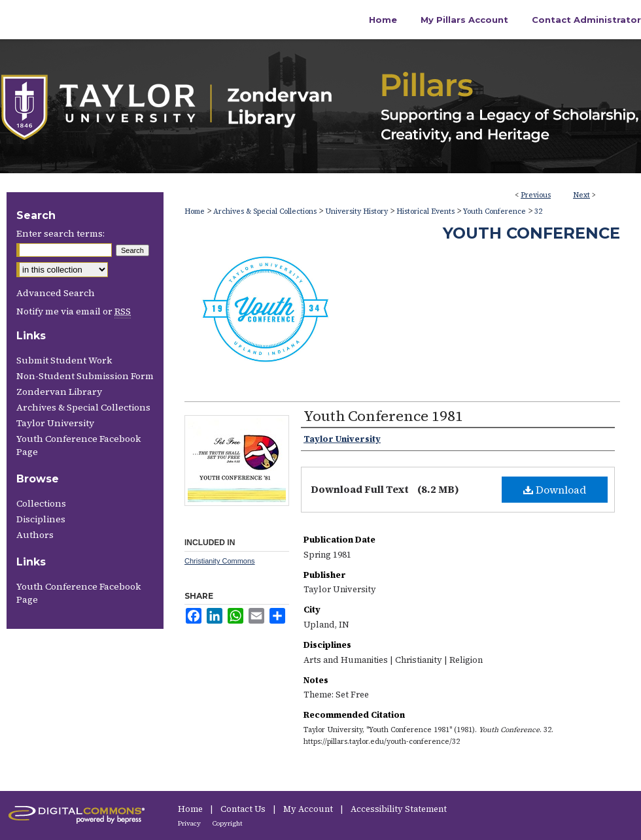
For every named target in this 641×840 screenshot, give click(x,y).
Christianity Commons (220, 561)
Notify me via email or (74, 311)
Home (195, 211)
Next (581, 195)
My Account (309, 809)
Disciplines (41, 519)
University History (356, 211)
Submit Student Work (64, 360)
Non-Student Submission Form (85, 376)
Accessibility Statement (399, 809)
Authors (35, 535)
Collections (41, 503)
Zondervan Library (59, 392)
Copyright (228, 823)
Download (555, 490)
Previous (536, 195)
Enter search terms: (61, 233)
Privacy (190, 823)
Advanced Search (56, 293)
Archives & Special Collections (265, 211)
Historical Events (425, 211)
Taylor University (55, 423)
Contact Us (244, 809)
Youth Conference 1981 (383, 416)
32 (538, 211)
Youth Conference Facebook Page (78, 445)
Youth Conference (494, 211)
